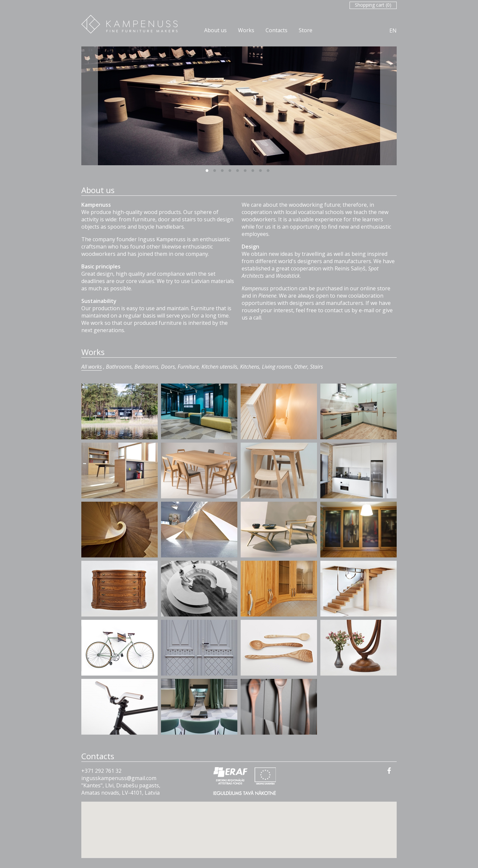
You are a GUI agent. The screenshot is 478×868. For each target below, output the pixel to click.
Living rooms (277, 367)
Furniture (188, 367)
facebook (389, 770)
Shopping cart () (373, 5)
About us (215, 30)
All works (92, 367)
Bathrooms (119, 367)
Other (301, 367)
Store (306, 30)
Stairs (317, 367)
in (84, 778)
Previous (90, 106)
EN (393, 31)
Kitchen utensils (219, 367)
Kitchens (250, 367)
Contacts (277, 30)
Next (388, 106)
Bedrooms (146, 367)
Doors (168, 367)
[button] (239, 824)
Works (246, 30)
